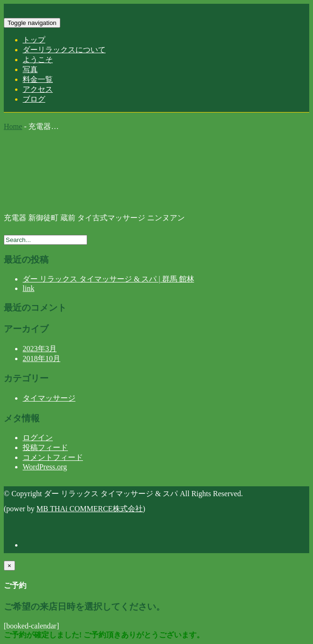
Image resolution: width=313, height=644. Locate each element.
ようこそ (38, 60)
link (29, 288)
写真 (30, 69)
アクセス (38, 89)
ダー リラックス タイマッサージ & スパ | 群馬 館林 (108, 279)
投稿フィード (45, 447)
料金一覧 (38, 79)
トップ (34, 40)
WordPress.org (45, 467)
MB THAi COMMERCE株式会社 (90, 509)
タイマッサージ (49, 398)
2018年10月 (41, 358)
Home (13, 126)
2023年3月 (40, 349)
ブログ (34, 99)
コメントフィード (53, 457)
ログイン (38, 438)
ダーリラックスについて (64, 50)
